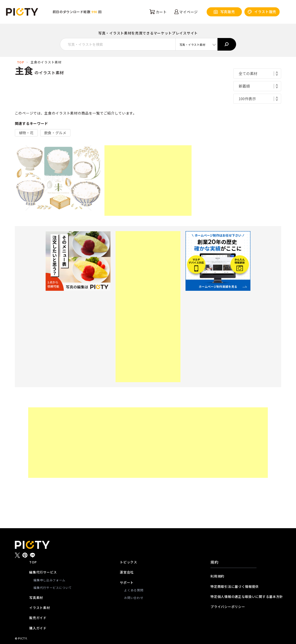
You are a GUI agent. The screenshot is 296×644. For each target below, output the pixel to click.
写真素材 (36, 598)
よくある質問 (134, 590)
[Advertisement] (148, 181)
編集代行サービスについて (53, 587)
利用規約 (217, 576)
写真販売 (224, 12)
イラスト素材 (40, 608)
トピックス (128, 562)
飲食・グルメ (55, 133)
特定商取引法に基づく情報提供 (233, 586)
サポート (127, 582)
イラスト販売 (262, 12)
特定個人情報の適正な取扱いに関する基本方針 (233, 597)
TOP (21, 62)
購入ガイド (38, 628)
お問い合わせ (134, 598)
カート (158, 12)
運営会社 (127, 572)
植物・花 (26, 133)
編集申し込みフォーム (49, 580)
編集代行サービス (43, 572)
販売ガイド (38, 618)
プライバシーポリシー (228, 607)
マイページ (186, 12)
